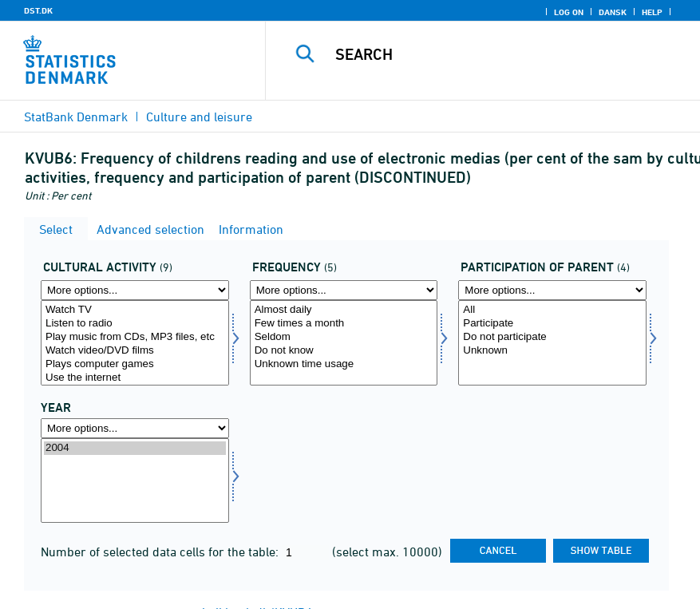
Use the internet (135, 378)
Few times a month (344, 324)
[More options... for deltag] (552, 290)
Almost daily (344, 310)
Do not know (344, 351)
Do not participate (552, 337)
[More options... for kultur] (135, 290)
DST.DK (38, 10)
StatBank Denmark (76, 117)
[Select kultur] (135, 343)
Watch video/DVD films (135, 351)
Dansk (613, 12)
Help (652, 12)
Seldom (344, 337)
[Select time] (135, 481)
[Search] (500, 54)
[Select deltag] (552, 343)
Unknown (552, 351)
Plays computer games (135, 364)
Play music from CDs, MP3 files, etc (135, 337)
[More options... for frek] (344, 290)
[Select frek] (344, 343)
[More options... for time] (135, 428)
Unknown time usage (344, 364)
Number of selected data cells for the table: (161, 552)
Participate (552, 324)
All (552, 310)
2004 (135, 448)
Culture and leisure (199, 117)
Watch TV (135, 310)
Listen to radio (135, 324)
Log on (569, 12)
